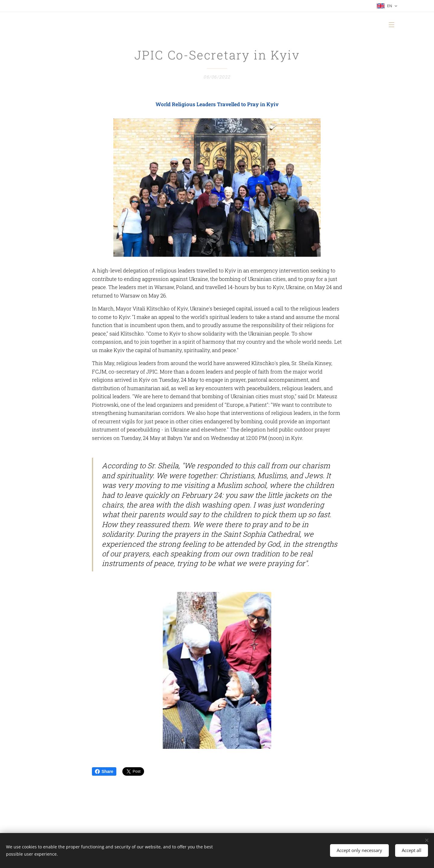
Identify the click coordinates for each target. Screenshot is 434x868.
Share (104, 771)
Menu (392, 25)
